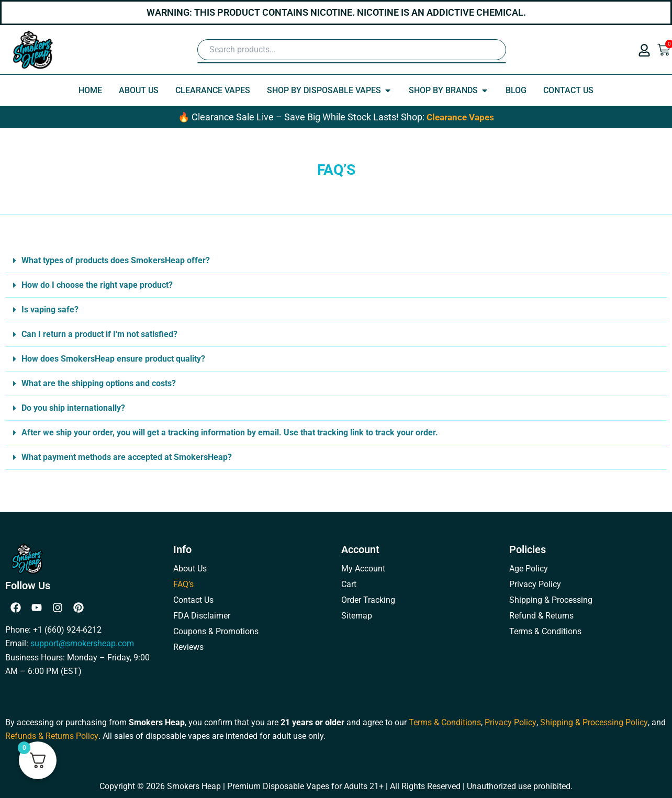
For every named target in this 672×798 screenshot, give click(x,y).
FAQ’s (183, 584)
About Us (190, 569)
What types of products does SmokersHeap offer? (116, 260)
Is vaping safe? (50, 310)
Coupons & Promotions (216, 631)
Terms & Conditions (545, 631)
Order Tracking (368, 600)
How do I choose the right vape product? (97, 285)
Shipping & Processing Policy (593, 722)
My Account (363, 569)
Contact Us (193, 600)
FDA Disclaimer (202, 616)
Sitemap (357, 616)
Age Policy (529, 569)
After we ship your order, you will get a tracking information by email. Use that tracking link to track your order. (230, 432)
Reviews (188, 647)
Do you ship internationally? (73, 408)
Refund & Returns (541, 616)
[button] (336, 261)
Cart (349, 584)
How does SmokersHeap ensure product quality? (113, 359)
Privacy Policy (535, 584)
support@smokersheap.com (82, 643)
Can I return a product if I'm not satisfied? (99, 334)
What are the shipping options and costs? (99, 383)
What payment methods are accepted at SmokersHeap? (127, 457)
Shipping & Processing (551, 600)
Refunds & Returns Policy (52, 736)
